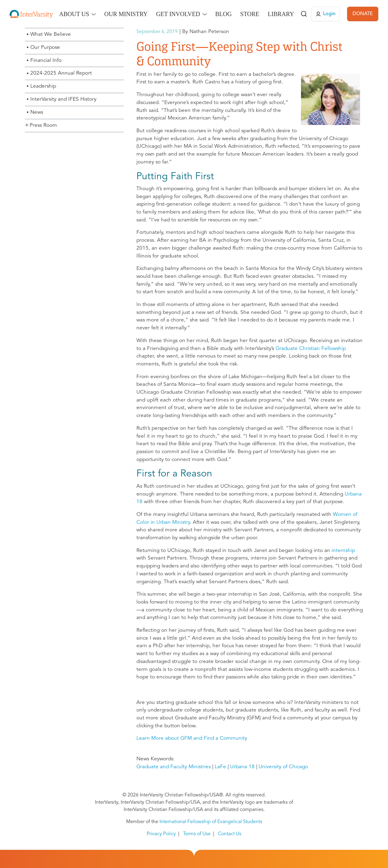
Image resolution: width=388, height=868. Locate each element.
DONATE (363, 14)
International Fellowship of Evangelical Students (211, 822)
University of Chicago (283, 767)
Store (250, 14)
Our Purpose (45, 47)
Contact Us (230, 834)
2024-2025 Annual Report (61, 73)
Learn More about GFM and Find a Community (192, 738)
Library (281, 14)
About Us (74, 14)
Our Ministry (126, 14)
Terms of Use (197, 834)
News (37, 112)
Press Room (43, 125)
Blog (223, 14)
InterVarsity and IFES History (63, 99)
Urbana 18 (242, 767)
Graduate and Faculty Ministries (174, 767)
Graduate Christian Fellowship (311, 349)
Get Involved (178, 14)
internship (343, 551)
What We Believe (51, 34)
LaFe (220, 767)
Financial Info (46, 61)
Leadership (43, 86)
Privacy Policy (161, 834)
